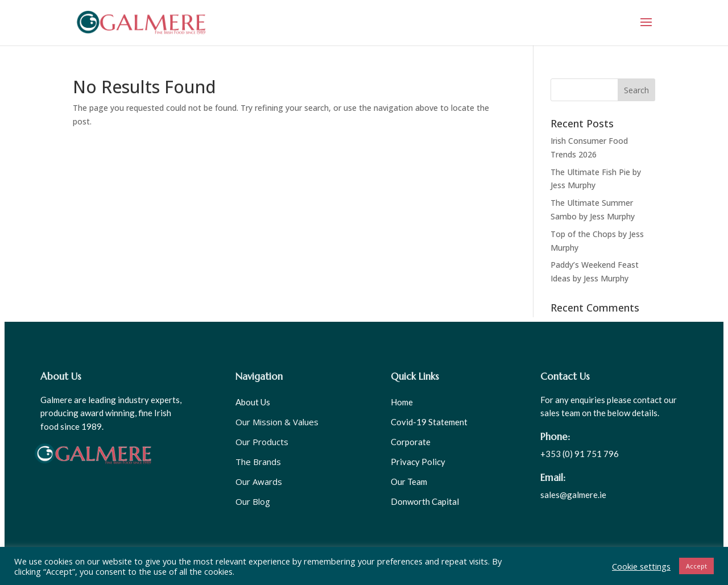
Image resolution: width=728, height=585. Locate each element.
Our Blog (253, 501)
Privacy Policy (418, 462)
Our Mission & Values (277, 422)
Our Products (262, 442)
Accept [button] (696, 566)
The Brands (258, 462)
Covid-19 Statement (429, 422)
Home (402, 402)
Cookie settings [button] (641, 566)
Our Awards (259, 482)
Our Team (409, 482)
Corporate (411, 442)
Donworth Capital (425, 501)
